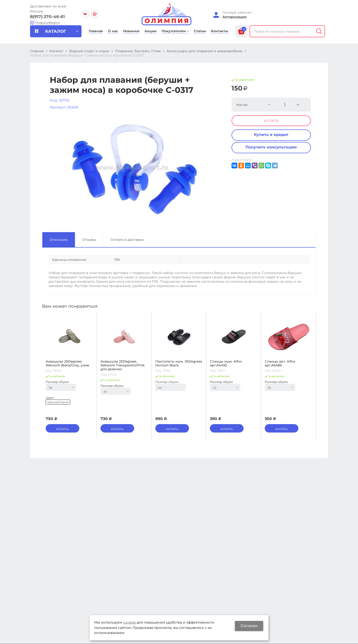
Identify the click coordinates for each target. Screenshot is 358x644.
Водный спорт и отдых (89, 51)
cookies (129, 622)
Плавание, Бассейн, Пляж (138, 51)
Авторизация (235, 17)
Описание (59, 240)
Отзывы (89, 240)
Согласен (249, 626)
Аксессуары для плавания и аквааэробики (204, 51)
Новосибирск (48, 23)
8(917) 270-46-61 (47, 17)
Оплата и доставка (127, 240)
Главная (37, 51)
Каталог (57, 51)
